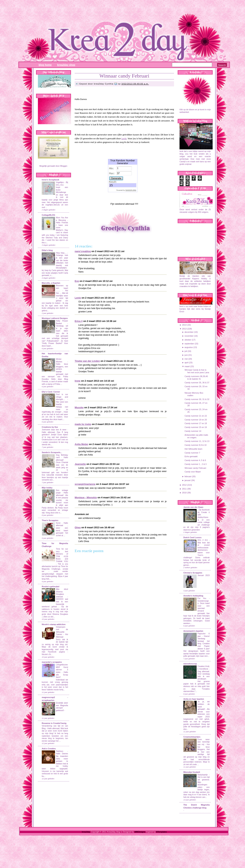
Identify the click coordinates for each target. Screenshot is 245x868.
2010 (184, 493)
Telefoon (60, 751)
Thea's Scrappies (50, 520)
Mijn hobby (47, 488)
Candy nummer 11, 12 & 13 (197, 441)
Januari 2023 (204, 575)
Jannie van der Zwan (193, 507)
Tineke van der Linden (87, 361)
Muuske (79, 407)
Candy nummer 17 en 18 (196, 423)
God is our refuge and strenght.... (62, 397)
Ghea (78, 527)
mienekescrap (190, 664)
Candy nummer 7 (192, 453)
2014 (184, 325)
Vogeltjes (60, 182)
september (189, 344)
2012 (184, 485)
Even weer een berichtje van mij (204, 742)
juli (186, 351)
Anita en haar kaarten (194, 699)
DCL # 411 (203, 540)
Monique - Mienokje (86, 497)
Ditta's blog (47, 250)
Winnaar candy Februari (124, 76)
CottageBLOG (48, 215)
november (189, 336)
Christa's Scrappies (193, 573)
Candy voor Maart (192, 472)
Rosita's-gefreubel (51, 587)
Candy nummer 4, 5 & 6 (195, 460)
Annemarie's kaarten (193, 631)
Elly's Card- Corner (51, 392)
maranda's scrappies (52, 662)
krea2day (86, 832)
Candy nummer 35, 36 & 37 (197, 383)
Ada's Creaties (49, 749)
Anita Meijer (81, 444)
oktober (188, 340)
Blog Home (45, 65)
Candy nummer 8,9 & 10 (195, 445)
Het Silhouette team (193, 449)
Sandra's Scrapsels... (52, 452)
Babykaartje (203, 775)
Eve (77, 281)
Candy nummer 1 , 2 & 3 (195, 464)
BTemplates (161, 832)
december (189, 332)
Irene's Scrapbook (50, 180)
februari (188, 476)
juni (186, 355)
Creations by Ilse (50, 427)
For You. (203, 598)
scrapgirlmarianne (85, 484)
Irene (78, 381)
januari (188, 480)
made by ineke (83, 424)
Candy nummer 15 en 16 (196, 427)
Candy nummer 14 (193, 431)
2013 (184, 329)
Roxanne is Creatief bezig (54, 723)
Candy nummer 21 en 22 (196, 416)
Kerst (58, 523)
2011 (184, 489)
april (186, 363)
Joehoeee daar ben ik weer (54, 430)
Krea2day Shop (66, 65)
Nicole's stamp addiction (54, 624)
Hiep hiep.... (61, 253)
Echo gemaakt (191, 456)
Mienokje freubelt (192, 772)
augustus (189, 347)
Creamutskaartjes (192, 737)
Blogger (64, 166)
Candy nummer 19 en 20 (196, 420)
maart (187, 366)
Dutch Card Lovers (192, 537)
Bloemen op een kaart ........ (62, 288)
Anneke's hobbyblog (193, 596)
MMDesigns (140, 832)
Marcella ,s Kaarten (51, 283)
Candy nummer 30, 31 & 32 (197, 399)
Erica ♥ (79, 321)
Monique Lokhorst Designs (55, 318)
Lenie (124, 138)
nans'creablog (83, 251)
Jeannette (80, 464)
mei (186, 359)
